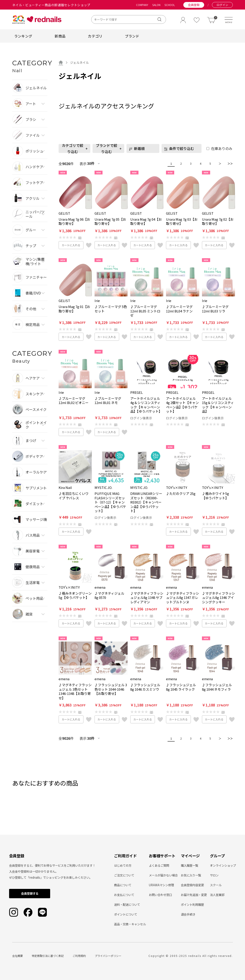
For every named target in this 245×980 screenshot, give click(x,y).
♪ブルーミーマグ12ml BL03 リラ (215, 309)
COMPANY (142, 5)
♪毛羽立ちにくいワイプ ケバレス (74, 496)
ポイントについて (126, 914)
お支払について (124, 895)
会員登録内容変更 (192, 885)
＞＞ (229, 163)
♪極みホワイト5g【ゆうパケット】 (215, 496)
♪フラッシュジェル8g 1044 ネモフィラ (217, 687)
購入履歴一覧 (190, 865)
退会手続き (188, 914)
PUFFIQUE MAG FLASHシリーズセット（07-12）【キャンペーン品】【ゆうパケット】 (110, 502)
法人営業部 (217, 895)
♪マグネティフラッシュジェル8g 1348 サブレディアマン (147, 598)
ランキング (23, 36)
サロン (214, 875)
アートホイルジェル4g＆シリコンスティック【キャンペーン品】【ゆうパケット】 (146, 405)
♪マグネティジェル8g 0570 (109, 595)
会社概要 (18, 956)
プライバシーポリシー (108, 956)
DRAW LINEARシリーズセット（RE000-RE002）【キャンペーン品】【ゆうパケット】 (146, 502)
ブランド (132, 36)
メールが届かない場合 (163, 875)
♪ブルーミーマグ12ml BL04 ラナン (179, 309)
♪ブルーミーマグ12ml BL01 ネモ (108, 401)
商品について (123, 885)
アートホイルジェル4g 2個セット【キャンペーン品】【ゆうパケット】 (182, 405)
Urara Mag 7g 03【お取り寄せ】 (182, 221)
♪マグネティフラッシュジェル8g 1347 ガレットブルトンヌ (183, 598)
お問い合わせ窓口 (160, 895)
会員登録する (30, 893)
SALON (156, 5)
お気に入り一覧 (191, 875)
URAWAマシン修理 (161, 885)
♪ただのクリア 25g (181, 494)
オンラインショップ (223, 865)
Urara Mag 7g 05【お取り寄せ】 (110, 221)
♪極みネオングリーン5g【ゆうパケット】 (75, 595)
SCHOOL (170, 5)
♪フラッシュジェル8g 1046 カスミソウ (145, 687)
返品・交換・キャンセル (130, 924)
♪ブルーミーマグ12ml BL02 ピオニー (74, 401)
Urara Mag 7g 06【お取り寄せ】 (74, 221)
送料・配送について (127, 905)
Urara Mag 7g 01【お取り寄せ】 (74, 309)
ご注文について (124, 875)
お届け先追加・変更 (194, 895)
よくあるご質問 (159, 865)
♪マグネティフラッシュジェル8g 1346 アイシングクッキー (218, 598)
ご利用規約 (79, 956)
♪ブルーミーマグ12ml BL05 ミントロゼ (145, 311)
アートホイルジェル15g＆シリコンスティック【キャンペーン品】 (218, 405)
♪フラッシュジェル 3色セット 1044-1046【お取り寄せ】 (111, 689)
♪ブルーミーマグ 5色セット (111, 309)
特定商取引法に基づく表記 (48, 956)
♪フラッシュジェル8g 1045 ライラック (181, 687)
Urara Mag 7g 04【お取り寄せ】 (146, 221)
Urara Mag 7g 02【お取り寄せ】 (218, 221)
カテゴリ (95, 36)
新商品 (60, 36)
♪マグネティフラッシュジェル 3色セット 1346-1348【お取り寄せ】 (75, 691)
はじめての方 (123, 865)
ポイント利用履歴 (192, 905)
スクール (216, 885)
